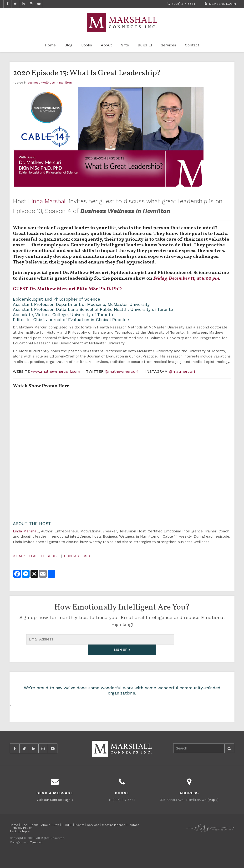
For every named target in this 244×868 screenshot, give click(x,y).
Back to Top (20, 843)
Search (229, 760)
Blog (69, 45)
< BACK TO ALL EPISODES (36, 556)
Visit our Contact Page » (55, 811)
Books (87, 45)
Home (50, 45)
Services (168, 45)
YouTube (39, 4)
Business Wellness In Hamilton (50, 83)
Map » (213, 811)
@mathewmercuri (122, 371)
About (106, 45)
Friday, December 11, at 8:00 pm (186, 278)
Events (80, 837)
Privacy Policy (22, 839)
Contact (192, 45)
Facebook (7, 4)
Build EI (145, 45)
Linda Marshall (49, 201)
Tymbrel (36, 854)
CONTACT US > (77, 556)
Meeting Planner (113, 837)
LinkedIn (23, 4)
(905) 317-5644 (184, 4)
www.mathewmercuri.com (56, 371)
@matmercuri (182, 371)
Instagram (31, 4)
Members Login (222, 4)
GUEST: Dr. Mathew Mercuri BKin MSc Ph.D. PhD (67, 289)
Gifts (125, 45)
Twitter (15, 4)
